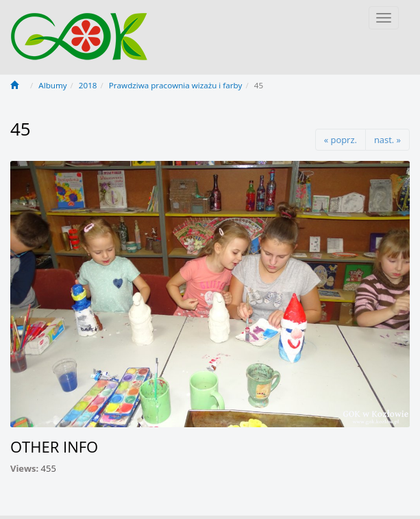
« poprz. (341, 140)
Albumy (52, 85)
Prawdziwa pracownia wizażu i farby (176, 85)
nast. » (387, 140)
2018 (88, 85)
